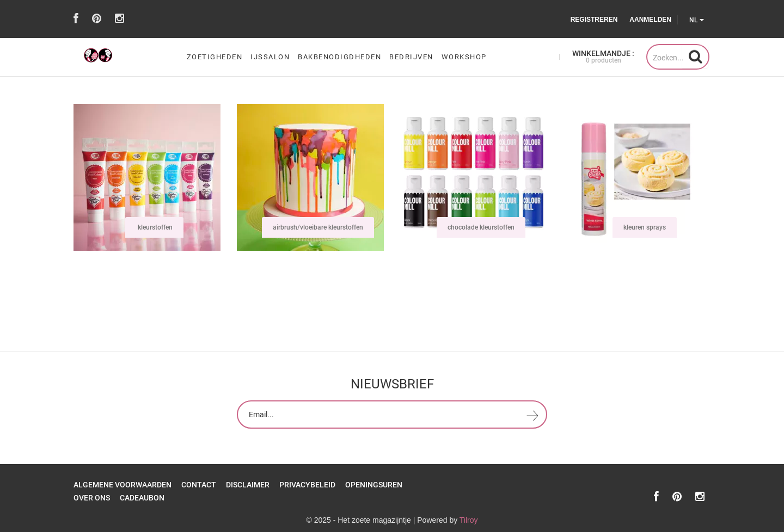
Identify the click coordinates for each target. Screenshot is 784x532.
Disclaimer (248, 485)
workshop (464, 57)
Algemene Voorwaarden (122, 485)
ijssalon (270, 57)
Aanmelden (650, 20)
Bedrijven (411, 57)
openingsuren (374, 485)
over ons (92, 498)
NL (697, 20)
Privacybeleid (307, 485)
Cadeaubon (142, 498)
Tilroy (469, 520)
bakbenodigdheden (339, 57)
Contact (199, 485)
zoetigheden (215, 57)
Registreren (594, 20)
